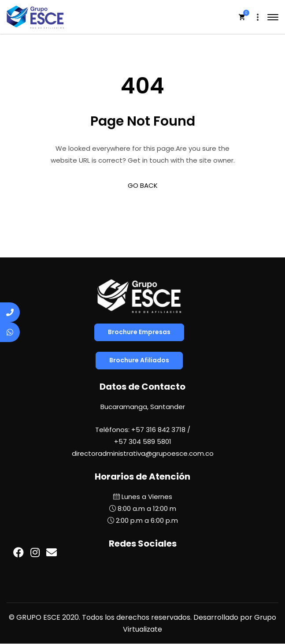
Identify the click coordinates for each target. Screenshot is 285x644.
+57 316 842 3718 (158, 430)
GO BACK (143, 185)
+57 (143, 441)
